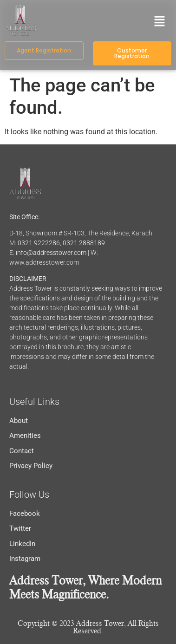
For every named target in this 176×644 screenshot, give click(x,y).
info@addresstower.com (51, 253)
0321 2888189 (84, 243)
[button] (160, 22)
